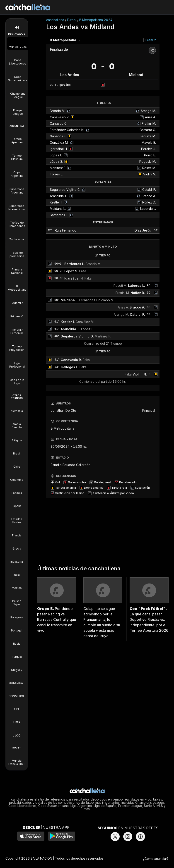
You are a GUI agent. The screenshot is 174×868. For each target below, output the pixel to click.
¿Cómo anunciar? (156, 859)
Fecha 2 (151, 40)
